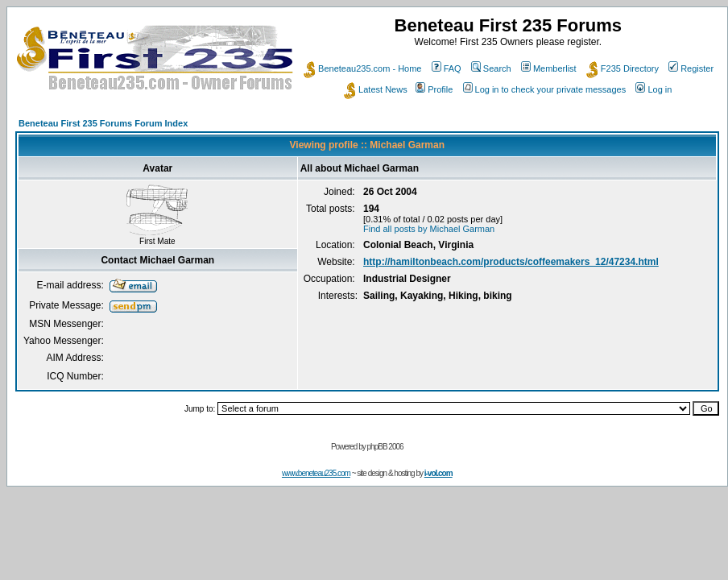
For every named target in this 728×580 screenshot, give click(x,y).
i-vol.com (438, 473)
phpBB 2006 (385, 447)
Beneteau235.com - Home (362, 68)
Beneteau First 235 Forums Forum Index (103, 123)
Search (491, 68)
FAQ (447, 68)
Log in (654, 89)
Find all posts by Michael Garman (429, 229)
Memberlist (549, 68)
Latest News (376, 89)
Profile (434, 89)
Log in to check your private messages (545, 89)
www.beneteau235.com (316, 473)
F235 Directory (623, 68)
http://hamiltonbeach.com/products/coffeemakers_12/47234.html (511, 262)
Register (691, 68)
